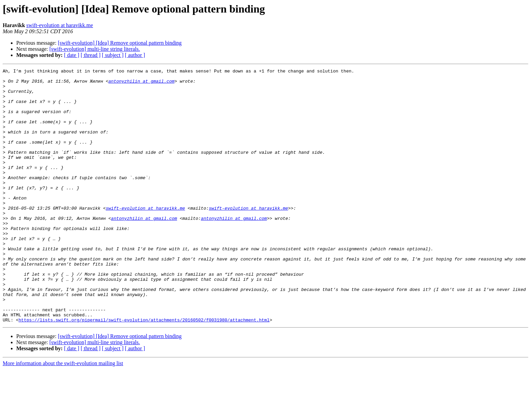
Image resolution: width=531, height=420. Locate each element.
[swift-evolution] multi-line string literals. (95, 49)
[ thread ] (91, 55)
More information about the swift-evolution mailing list (63, 414)
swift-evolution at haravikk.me (60, 25)
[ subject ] (113, 55)
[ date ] (72, 55)
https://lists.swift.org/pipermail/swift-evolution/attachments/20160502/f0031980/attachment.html (144, 371)
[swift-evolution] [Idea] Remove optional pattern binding (120, 43)
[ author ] (135, 55)
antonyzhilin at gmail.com (141, 84)
